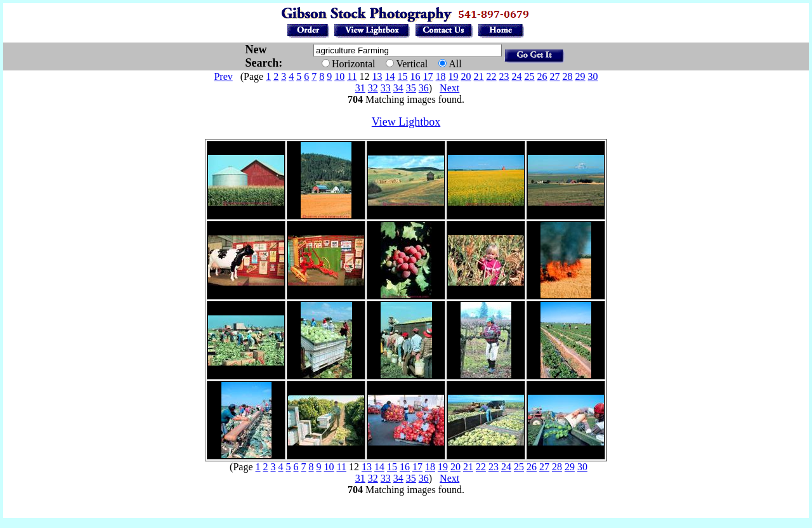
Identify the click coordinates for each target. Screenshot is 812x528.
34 (398, 88)
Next (449, 88)
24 (517, 76)
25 (530, 76)
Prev (223, 76)
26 (542, 76)
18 (441, 76)
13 (377, 76)
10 (339, 76)
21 (479, 76)
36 (424, 88)
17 (428, 76)
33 (386, 88)
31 (360, 88)
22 (492, 76)
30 (593, 76)
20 (466, 76)
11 (352, 76)
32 (373, 88)
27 (555, 76)
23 (504, 76)
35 (411, 88)
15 (403, 76)
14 (390, 76)
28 (568, 76)
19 (454, 76)
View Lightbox (406, 122)
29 (580, 76)
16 (416, 76)
